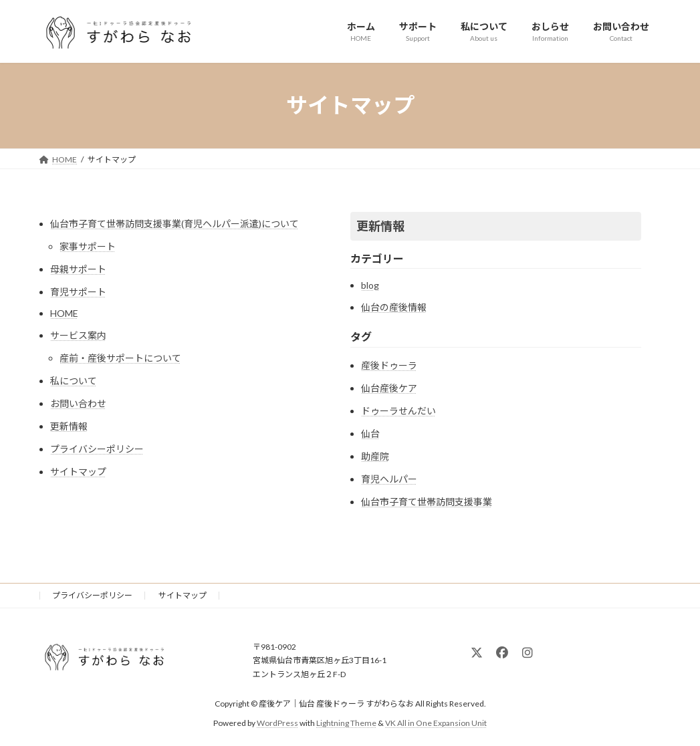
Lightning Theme (346, 723)
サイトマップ (78, 472)
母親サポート (78, 269)
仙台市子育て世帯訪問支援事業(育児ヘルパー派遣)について (174, 224)
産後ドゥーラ (389, 365)
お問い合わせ (78, 403)
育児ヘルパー (389, 479)
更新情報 (69, 426)
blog (370, 285)
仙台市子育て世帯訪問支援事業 (427, 502)
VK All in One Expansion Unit (436, 723)
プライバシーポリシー (97, 449)
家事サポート (88, 246)
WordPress (277, 723)
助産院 (375, 456)
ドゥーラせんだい (398, 411)
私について (74, 381)
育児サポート (78, 292)
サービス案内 (78, 335)
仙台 (370, 433)
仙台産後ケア (389, 388)
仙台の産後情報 (394, 307)
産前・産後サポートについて (120, 358)
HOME (64, 313)
